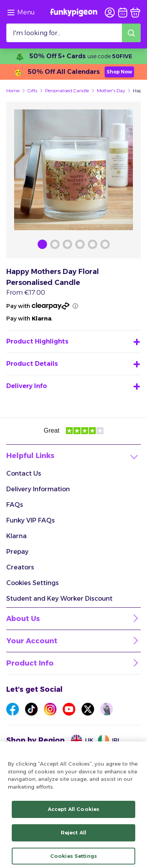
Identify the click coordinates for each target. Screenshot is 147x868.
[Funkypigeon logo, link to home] (74, 13)
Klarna (16, 536)
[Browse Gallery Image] (42, 244)
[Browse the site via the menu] (21, 13)
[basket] (135, 13)
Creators (20, 567)
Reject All (73, 837)
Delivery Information (38, 489)
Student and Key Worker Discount (59, 599)
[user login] (110, 13)
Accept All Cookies (73, 813)
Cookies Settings (33, 583)
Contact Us (24, 473)
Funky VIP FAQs (31, 520)
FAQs (15, 505)
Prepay (17, 552)
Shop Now (119, 72)
